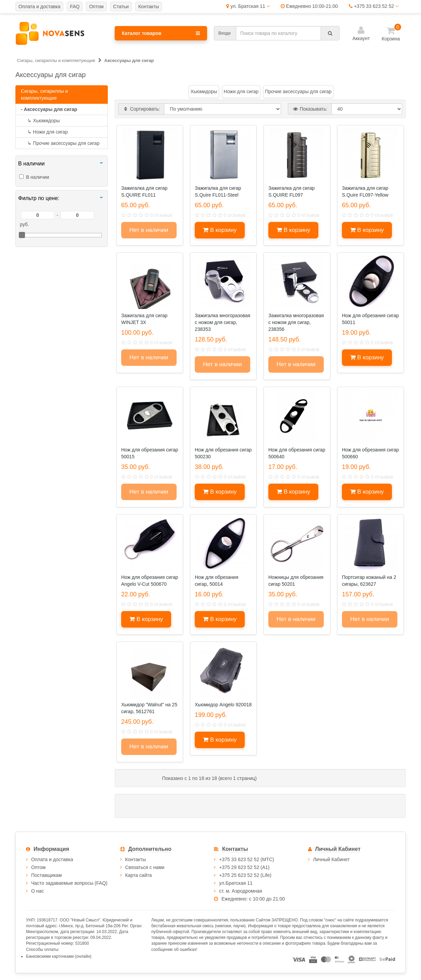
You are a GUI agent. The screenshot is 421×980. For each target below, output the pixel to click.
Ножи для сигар (44, 132)
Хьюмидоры (40, 121)
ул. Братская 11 (248, 6)
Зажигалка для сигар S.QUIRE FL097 (291, 191)
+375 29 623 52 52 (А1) (244, 867)
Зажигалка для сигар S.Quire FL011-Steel (218, 191)
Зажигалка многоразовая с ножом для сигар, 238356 (296, 322)
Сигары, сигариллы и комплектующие (44, 95)
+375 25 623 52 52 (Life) (245, 875)
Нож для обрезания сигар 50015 (150, 453)
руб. (24, 224)
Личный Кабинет (331, 859)
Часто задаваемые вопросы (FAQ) (69, 883)
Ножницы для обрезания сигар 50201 (296, 581)
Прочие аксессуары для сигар (60, 143)
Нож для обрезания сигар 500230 (223, 453)
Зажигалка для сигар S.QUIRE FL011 (144, 191)
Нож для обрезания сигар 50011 (370, 319)
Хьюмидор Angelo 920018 (223, 705)
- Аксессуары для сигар (49, 109)
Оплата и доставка (52, 859)
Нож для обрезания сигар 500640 (297, 453)
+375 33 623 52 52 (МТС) (247, 859)
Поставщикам (47, 875)
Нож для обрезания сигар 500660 (370, 453)
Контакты (136, 859)
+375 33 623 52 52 (374, 6)
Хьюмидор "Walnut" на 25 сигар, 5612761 (149, 708)
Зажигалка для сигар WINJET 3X (144, 319)
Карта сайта (139, 875)
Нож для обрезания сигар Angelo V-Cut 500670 (150, 581)
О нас (37, 891)
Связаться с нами (145, 867)
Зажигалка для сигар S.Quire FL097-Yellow (365, 191)
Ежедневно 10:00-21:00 (309, 6)
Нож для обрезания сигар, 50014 (216, 581)
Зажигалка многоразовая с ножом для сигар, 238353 (222, 322)
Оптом (38, 867)
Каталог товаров (161, 33)
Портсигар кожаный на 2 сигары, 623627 (369, 581)
